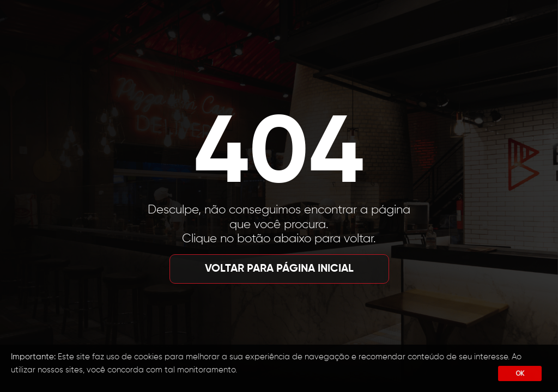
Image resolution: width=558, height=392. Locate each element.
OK (520, 373)
